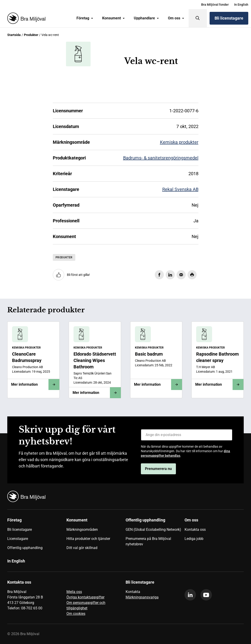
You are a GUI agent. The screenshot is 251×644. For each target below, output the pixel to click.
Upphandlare (146, 18)
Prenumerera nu (158, 469)
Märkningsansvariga (142, 597)
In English (241, 5)
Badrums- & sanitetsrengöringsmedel (161, 158)
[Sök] (198, 18)
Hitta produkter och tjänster (88, 539)
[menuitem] (215, 5)
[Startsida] (25, 18)
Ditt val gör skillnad (82, 548)
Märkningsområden (82, 530)
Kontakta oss (195, 530)
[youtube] (206, 595)
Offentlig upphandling (25, 548)
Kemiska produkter (179, 142)
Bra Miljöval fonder (215, 5)
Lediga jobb (194, 539)
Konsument (113, 18)
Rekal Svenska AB (180, 189)
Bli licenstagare (229, 18)
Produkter (31, 35)
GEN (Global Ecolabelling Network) (153, 530)
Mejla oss (74, 592)
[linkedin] (190, 595)
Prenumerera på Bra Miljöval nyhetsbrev (148, 541)
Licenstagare (18, 539)
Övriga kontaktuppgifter (85, 597)
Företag (85, 18)
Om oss (176, 18)
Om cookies (76, 614)
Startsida (14, 35)
